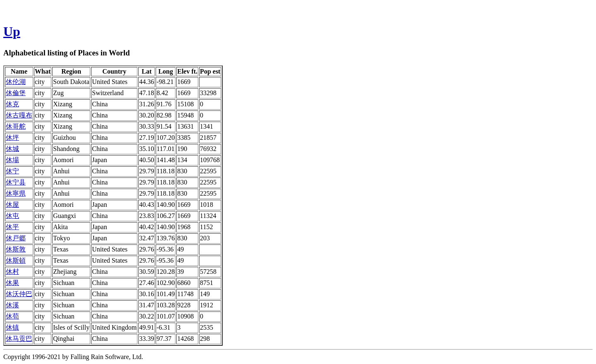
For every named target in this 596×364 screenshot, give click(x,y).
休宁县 (16, 182)
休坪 (12, 138)
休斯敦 (16, 249)
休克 (12, 104)
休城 (12, 149)
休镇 (12, 327)
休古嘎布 (19, 115)
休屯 (12, 216)
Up (12, 31)
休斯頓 (16, 260)
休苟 (12, 316)
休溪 (12, 305)
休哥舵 (16, 126)
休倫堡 (16, 93)
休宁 (12, 171)
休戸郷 (16, 238)
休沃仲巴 (19, 294)
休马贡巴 (19, 339)
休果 (12, 283)
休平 (12, 227)
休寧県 (16, 193)
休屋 (12, 205)
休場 (12, 160)
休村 (12, 272)
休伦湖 (16, 82)
